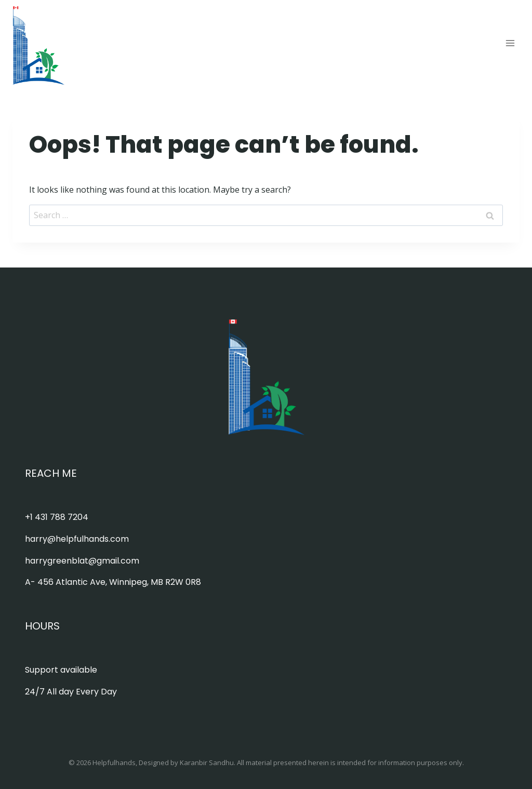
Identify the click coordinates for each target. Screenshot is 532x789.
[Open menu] (510, 43)
